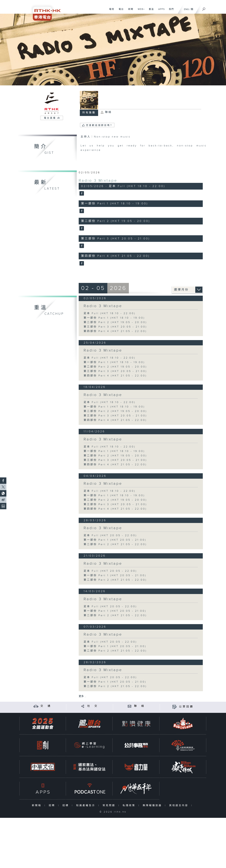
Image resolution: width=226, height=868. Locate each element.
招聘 (53, 805)
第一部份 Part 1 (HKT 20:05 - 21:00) (115, 540)
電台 (120, 11)
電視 (110, 11)
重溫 (150, 11)
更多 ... (83, 696)
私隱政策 (130, 805)
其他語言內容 (179, 805)
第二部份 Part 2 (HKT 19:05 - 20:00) (115, 322)
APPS (160, 11)
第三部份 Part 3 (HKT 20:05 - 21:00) (115, 327)
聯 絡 (140, 706)
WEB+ (140, 11)
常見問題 (110, 805)
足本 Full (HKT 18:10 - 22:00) (110, 313)
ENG (186, 9)
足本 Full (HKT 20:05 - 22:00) (110, 535)
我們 (170, 11)
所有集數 (89, 113)
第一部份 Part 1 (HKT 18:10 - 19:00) (114, 318)
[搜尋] (204, 8)
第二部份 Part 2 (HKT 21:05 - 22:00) (115, 544)
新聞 (130, 11)
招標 (66, 805)
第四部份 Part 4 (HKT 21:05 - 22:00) (115, 331)
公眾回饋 (186, 707)
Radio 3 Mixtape (98, 181)
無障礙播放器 (153, 805)
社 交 (93, 706)
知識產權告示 (86, 805)
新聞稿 (37, 805)
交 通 (46, 706)
